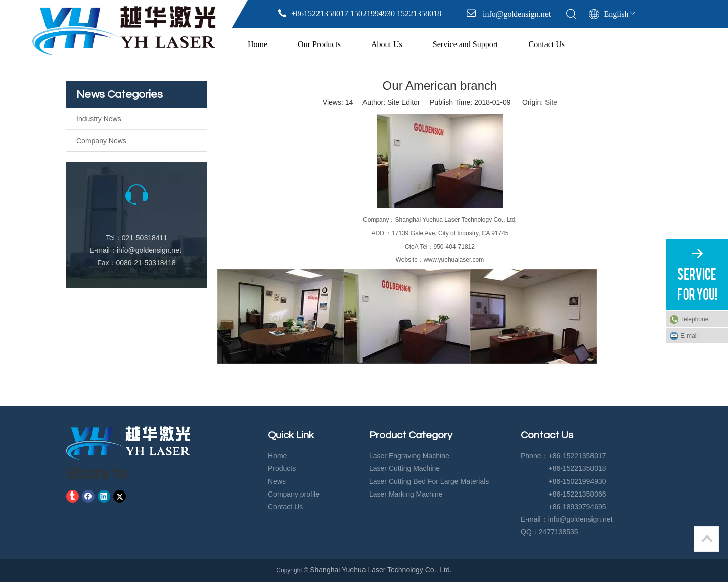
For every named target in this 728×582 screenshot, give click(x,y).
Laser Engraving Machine (409, 456)
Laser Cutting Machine (404, 468)
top (707, 539)
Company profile (294, 494)
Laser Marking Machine (406, 494)
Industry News (99, 119)
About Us (387, 44)
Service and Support (466, 44)
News (277, 481)
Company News (101, 141)
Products (282, 468)
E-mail (689, 336)
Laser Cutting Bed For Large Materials (429, 481)
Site (551, 102)
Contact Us (547, 44)
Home (258, 44)
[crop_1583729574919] (128, 443)
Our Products (319, 44)
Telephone (702, 319)
